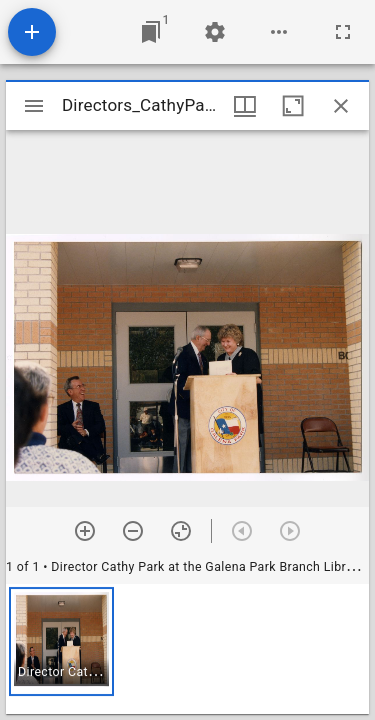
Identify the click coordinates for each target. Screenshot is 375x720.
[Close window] (341, 106)
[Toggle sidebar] (34, 106)
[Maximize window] (293, 106)
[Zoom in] (85, 531)
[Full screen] (343, 32)
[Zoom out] (133, 531)
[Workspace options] (279, 32)
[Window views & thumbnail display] (245, 106)
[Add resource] (32, 32)
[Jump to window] (151, 32)
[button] (61, 641)
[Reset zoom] (181, 531)
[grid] (187, 649)
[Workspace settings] (215, 32)
